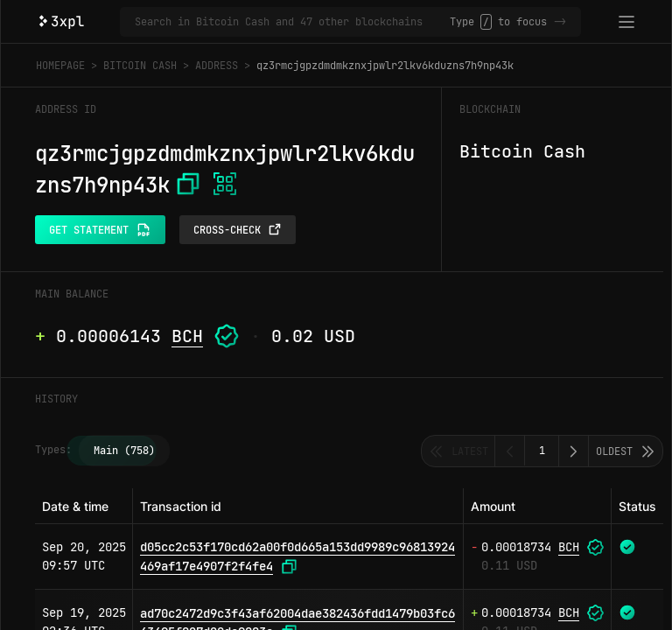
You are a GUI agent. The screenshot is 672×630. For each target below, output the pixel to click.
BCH (187, 336)
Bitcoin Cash (140, 66)
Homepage (60, 66)
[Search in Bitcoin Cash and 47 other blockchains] (292, 22)
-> (560, 22)
